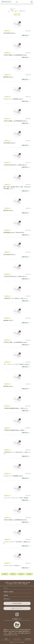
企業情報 (6, 595)
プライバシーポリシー (17, 639)
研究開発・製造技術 (8, 592)
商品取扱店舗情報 (17, 603)
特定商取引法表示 (28, 639)
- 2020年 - (13, 574)
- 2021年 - (21, 574)
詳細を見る (25, 35)
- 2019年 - (5, 574)
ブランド (6, 588)
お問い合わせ (7, 599)
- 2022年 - (29, 574)
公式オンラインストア (17, 608)
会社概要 (6, 639)
